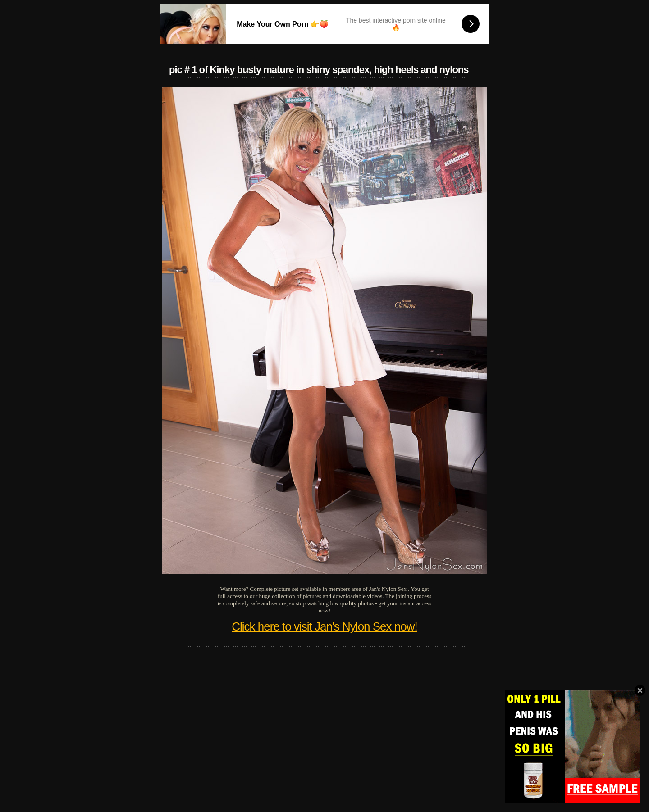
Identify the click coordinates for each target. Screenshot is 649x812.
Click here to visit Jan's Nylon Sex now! (324, 626)
